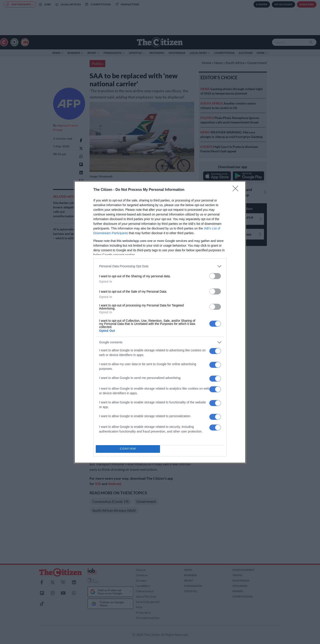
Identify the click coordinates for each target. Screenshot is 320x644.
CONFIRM (128, 449)
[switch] (215, 276)
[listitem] (160, 266)
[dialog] (160, 322)
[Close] (237, 190)
